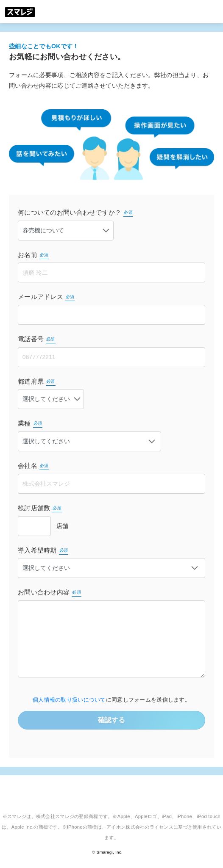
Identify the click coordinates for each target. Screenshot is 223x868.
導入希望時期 (43, 551)
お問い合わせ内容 (50, 593)
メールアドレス (46, 297)
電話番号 (37, 339)
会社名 (33, 466)
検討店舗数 (40, 508)
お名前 (33, 255)
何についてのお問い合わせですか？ (75, 213)
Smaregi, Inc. (110, 852)
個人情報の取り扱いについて (69, 700)
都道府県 (37, 382)
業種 (30, 424)
